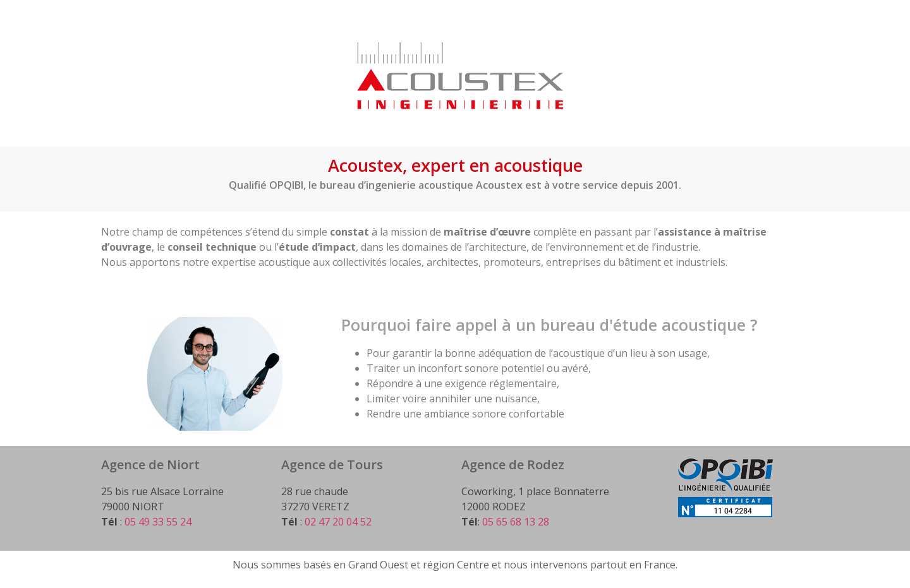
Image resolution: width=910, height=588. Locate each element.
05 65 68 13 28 (516, 522)
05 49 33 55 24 (158, 522)
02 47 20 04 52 (338, 522)
